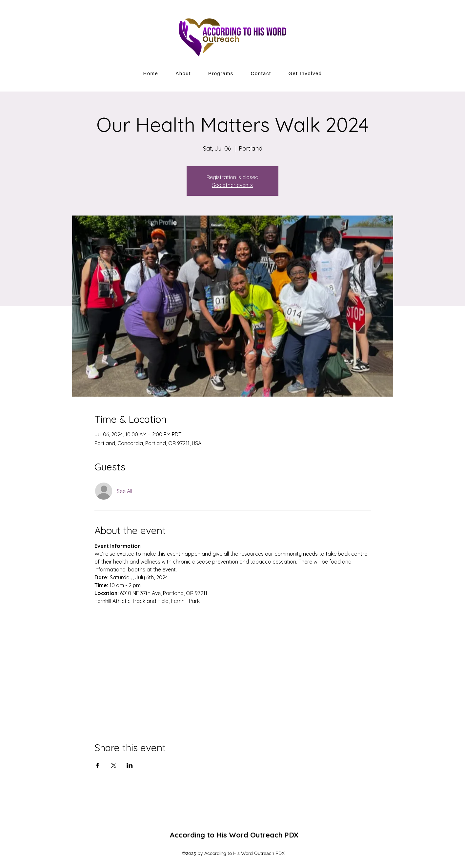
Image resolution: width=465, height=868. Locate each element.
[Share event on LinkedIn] (130, 765)
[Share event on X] (114, 765)
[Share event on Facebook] (98, 765)
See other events (232, 185)
